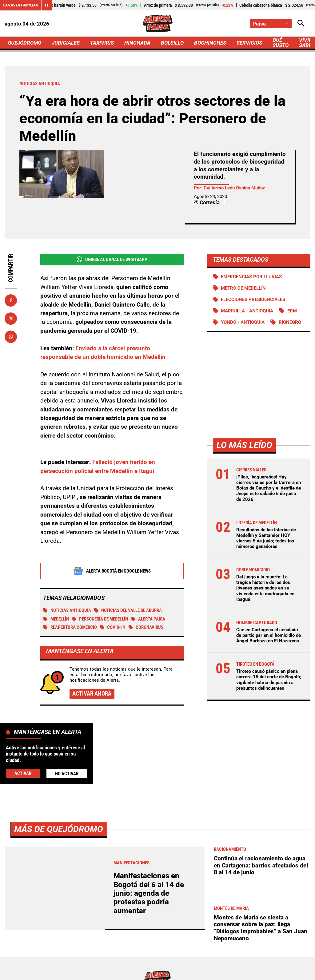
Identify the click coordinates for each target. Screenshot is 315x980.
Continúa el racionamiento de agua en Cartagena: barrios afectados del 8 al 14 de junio (261, 865)
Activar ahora (92, 694)
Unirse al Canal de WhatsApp (112, 259)
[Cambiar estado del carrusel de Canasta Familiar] (46, 5)
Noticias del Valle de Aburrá (128, 610)
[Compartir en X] (11, 319)
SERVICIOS (249, 43)
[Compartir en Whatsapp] (11, 337)
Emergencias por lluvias (251, 277)
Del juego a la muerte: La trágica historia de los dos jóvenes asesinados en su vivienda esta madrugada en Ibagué (265, 588)
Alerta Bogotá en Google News (112, 571)
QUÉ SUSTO (281, 43)
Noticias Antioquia (67, 610)
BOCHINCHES (210, 43)
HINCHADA (137, 43)
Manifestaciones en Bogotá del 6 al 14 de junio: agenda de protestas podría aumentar (149, 893)
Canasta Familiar (20, 5)
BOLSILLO (172, 43)
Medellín (56, 619)
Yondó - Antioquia (243, 322)
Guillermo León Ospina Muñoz (234, 188)
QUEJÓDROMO (24, 43)
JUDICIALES (66, 43)
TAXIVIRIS (102, 43)
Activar (23, 773)
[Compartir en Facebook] (11, 300)
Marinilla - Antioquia (247, 311)
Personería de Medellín (100, 619)
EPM (292, 311)
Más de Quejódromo (59, 829)
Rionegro (290, 322)
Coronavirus (146, 627)
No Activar (67, 774)
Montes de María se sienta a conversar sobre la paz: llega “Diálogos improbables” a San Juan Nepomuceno (261, 928)
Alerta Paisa (148, 619)
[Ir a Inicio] (157, 24)
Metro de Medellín (243, 288)
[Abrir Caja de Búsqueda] (301, 24)
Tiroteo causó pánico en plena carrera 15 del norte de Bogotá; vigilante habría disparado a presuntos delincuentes (269, 680)
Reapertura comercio (70, 627)
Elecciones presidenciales (253, 300)
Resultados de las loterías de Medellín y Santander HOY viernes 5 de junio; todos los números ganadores (266, 538)
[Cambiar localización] (271, 24)
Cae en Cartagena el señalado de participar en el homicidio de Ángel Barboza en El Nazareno (269, 635)
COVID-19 (113, 627)
